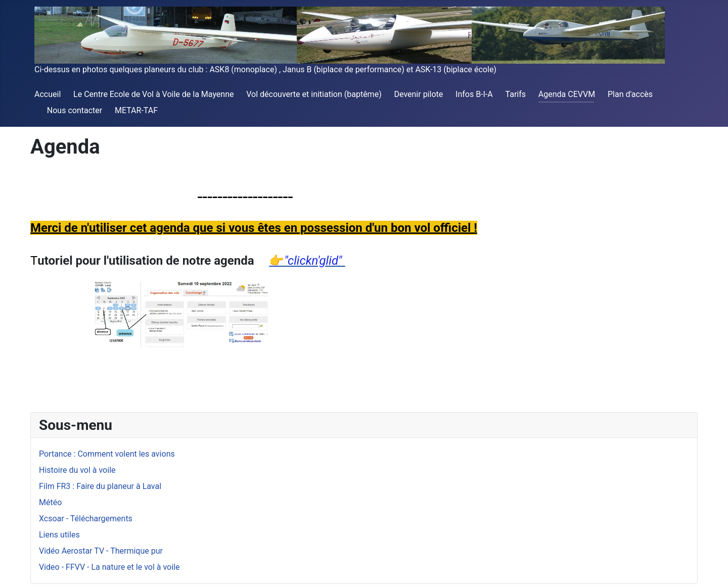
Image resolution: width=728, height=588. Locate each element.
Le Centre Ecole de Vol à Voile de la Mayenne (153, 94)
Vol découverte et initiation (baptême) (314, 94)
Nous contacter (75, 110)
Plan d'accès (630, 94)
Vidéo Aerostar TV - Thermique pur (101, 551)
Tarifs (516, 94)
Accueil (48, 94)
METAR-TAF (136, 110)
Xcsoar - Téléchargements (86, 519)
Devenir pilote (419, 94)
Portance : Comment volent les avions (107, 454)
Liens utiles (59, 535)
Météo (50, 502)
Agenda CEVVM (567, 94)
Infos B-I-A (474, 94)
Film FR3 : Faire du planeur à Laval (100, 486)
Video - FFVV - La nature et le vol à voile (109, 567)
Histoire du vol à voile (77, 470)
